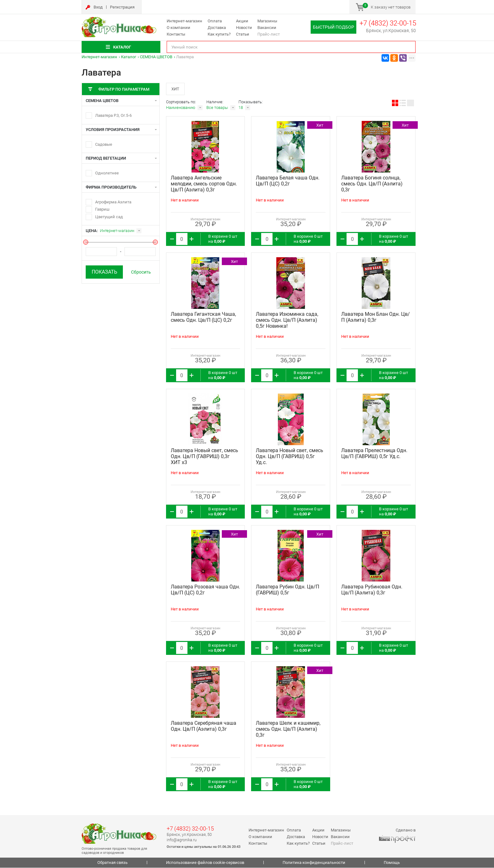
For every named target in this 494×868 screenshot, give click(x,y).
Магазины (267, 21)
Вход (98, 7)
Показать (104, 272)
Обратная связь (112, 863)
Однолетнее (107, 173)
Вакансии (267, 28)
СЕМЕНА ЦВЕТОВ (156, 57)
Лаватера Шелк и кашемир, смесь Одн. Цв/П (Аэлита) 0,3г (288, 730)
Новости (244, 28)
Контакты (176, 34)
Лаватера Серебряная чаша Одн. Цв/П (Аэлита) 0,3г (204, 727)
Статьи (243, 34)
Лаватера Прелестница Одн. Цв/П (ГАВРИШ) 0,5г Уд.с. (374, 454)
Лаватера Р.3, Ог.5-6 (113, 115)
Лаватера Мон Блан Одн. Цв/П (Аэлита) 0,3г (376, 318)
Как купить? (219, 34)
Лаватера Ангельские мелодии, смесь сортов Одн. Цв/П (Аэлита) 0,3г (204, 184)
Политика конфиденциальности (314, 863)
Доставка (217, 28)
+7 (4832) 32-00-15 (388, 23)
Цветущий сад (109, 217)
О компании (178, 28)
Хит (176, 89)
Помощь (392, 863)
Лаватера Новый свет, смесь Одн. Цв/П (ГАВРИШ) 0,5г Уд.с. (290, 457)
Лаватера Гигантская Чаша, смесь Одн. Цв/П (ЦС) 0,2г (203, 318)
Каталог (129, 57)
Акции (242, 21)
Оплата (215, 21)
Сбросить (141, 272)
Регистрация (122, 7)
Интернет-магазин (184, 21)
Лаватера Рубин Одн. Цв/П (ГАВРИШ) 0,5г (287, 590)
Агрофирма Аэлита (113, 202)
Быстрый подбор (333, 27)
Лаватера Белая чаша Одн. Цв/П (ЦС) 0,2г (288, 181)
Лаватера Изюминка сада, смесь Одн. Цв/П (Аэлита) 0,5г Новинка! (287, 321)
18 (241, 108)
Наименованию (181, 108)
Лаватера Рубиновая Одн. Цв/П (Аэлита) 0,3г (372, 590)
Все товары (217, 108)
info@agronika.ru (182, 840)
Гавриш (102, 209)
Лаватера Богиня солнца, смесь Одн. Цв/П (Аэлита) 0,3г (372, 184)
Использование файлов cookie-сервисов (205, 863)
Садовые (104, 144)
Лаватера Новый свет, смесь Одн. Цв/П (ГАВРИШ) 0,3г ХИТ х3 (204, 457)
